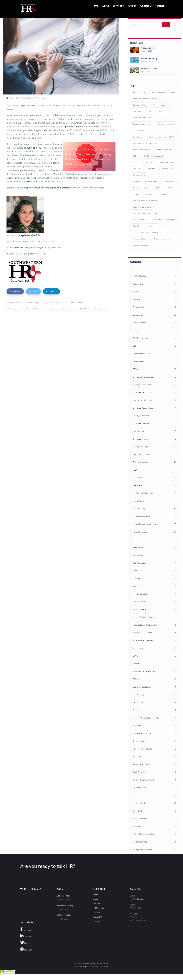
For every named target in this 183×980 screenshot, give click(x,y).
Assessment (138, 284)
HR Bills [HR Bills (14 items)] (136, 162)
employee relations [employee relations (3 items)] (140, 131)
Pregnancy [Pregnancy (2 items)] (163, 194)
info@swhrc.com (137, 899)
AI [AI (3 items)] (144, 92)
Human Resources (77, 303)
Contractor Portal (140, 323)
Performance (138, 702)
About (105, 6)
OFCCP (136, 656)
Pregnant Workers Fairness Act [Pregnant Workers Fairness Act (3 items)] (145, 201)
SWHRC (83, 309)
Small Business (139, 772)
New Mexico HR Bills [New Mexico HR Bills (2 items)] (141, 188)
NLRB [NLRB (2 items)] (158, 188)
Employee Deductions (142, 392)
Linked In (51, 291)
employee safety (32, 303)
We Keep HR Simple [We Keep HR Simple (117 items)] (141, 245)
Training (136, 795)
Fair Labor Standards (141, 454)
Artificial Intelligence (141, 276)
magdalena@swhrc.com (49, 248)
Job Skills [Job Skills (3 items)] (137, 169)
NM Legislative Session (142, 633)
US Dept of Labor (140, 819)
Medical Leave (139, 602)
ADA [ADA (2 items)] (135, 92)
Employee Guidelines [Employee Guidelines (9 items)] (141, 124)
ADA (135, 268)
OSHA (135, 679)
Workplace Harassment (143, 850)
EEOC (135, 369)
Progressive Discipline (142, 733)
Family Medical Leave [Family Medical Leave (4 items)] (141, 150)
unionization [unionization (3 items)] (151, 226)
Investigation (138, 547)
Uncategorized (139, 803)
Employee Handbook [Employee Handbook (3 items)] (165, 124)
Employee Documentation (143, 408)
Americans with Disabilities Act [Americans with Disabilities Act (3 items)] (145, 99)
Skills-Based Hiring (65, 906)
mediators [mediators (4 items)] (151, 169)
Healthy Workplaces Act (54, 303)
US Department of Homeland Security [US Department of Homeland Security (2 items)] (148, 233)
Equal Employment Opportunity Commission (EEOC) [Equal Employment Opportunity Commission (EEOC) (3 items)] (154, 137)
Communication (139, 307)
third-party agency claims (143, 780)
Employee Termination (142, 439)
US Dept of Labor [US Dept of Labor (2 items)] (140, 239)
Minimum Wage (139, 609)
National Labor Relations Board (146, 625)
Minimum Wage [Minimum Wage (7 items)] (139, 175)
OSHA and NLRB (64, 896)
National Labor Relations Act (145, 617)
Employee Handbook (141, 416)
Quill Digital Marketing (99, 967)
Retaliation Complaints (142, 749)
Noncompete (138, 648)
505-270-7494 (21, 248)
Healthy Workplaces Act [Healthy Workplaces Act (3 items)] (154, 156)
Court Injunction (139, 330)
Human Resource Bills (142, 516)
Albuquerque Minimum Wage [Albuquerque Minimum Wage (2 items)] (164, 92)
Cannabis (137, 299)
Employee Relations (141, 423)
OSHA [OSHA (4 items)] (135, 194)
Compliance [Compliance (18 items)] (138, 111)
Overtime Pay (138, 695)
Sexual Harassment (141, 764)
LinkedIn (25, 936)
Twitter (33, 291)
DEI (134, 346)
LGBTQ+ (136, 578)
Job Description (139, 563)
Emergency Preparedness (143, 377)
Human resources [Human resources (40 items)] (166, 162)
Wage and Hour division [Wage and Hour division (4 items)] (163, 239)
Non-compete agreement (143, 640)
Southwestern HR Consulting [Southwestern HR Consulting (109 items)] (163, 220)
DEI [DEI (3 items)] (151, 111)
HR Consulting (139, 509)
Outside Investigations (142, 687)
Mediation (137, 586)
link (42, 155)
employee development (142, 400)
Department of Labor (142, 354)
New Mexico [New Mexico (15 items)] (169, 182)
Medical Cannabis (140, 594)
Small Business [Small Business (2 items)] (139, 220)
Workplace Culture (141, 842)
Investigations (138, 555)
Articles (132, 6)
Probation (137, 726)
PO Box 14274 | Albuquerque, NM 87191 (27, 254)
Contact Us (146, 6)
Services (118, 6)
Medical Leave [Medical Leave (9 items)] (168, 169)
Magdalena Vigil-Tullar (30, 235)
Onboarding (138, 664)
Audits (135, 292)
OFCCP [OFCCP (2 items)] (170, 188)
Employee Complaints (142, 385)
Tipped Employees (141, 788)
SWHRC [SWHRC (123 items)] (136, 226)
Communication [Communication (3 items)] (159, 105)
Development (138, 361)
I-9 (134, 540)
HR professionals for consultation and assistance (48, 188)
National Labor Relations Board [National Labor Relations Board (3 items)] (145, 182)
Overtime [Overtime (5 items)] (148, 194)
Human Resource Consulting (144, 524)
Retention (137, 757)
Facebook (14, 291)
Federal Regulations (141, 462)
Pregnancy (137, 710)
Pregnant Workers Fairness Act (146, 718)
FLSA (135, 470)
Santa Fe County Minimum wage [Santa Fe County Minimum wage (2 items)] (146, 213)
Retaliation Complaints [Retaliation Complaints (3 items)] (142, 207)
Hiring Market (139, 501)
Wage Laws (138, 826)
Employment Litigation (142, 447)
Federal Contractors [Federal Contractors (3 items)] (165, 150)
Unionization (138, 811)
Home (95, 6)
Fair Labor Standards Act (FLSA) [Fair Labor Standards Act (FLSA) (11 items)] (146, 143)
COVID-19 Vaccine (140, 338)
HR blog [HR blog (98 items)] (149, 162)
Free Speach (138, 478)
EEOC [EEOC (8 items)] (162, 111)
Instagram (26, 949)
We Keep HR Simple (101, 309)
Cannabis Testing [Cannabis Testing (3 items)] (140, 105)
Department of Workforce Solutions (80, 127)
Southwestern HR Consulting (62, 309)
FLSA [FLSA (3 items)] (135, 156)
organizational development (144, 671)
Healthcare (137, 485)
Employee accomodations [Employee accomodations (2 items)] (143, 118)
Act (56, 115)
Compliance (14, 303)
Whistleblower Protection (143, 834)
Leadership (137, 571)
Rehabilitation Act (140, 741)
